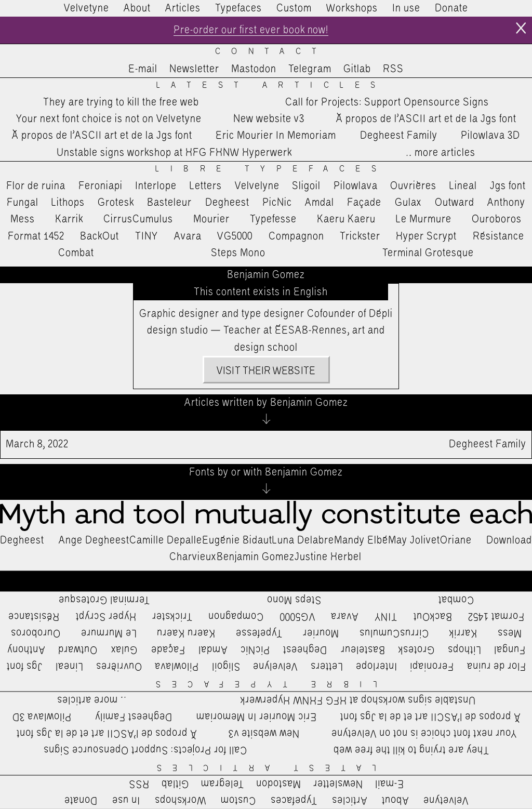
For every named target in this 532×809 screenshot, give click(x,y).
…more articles (440, 153)
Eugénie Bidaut (237, 540)
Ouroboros (497, 219)
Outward (455, 203)
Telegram (310, 69)
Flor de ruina (36, 186)
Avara (188, 236)
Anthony (506, 203)
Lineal (463, 186)
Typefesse (273, 219)
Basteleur (169, 203)
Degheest (227, 203)
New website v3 (269, 119)
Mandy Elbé (361, 540)
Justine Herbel (328, 557)
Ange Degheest (94, 540)
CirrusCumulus (138, 219)
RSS (393, 69)
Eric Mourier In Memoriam (276, 136)
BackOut (99, 236)
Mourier (211, 219)
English (311, 292)
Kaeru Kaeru (346, 219)
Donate (451, 8)
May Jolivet (414, 540)
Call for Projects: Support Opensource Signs (387, 102)
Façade (364, 203)
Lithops (68, 203)
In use (406, 8)
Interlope (156, 186)
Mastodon (254, 69)
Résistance (498, 236)
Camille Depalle (166, 540)
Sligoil (306, 186)
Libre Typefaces (271, 169)
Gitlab (357, 69)
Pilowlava (356, 186)
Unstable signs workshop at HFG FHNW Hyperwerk (174, 153)
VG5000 (235, 236)
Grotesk (116, 203)
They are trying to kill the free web (121, 102)
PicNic (277, 203)
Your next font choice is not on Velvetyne (109, 119)
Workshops (352, 8)
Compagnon (296, 236)
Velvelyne (257, 186)
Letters (206, 186)
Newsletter (194, 69)
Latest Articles (271, 85)
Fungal (23, 203)
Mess (23, 219)
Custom (294, 8)
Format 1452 (36, 236)
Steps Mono (238, 253)
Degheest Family (399, 136)
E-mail (143, 69)
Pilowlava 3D (490, 136)
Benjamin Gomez (256, 557)
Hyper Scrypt (426, 236)
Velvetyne (87, 8)
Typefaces (238, 8)
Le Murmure (424, 219)
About (137, 8)
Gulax (408, 203)
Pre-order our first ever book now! (251, 30)
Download (509, 540)
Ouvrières (413, 186)
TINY (147, 236)
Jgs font (508, 186)
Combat (76, 253)
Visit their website (266, 371)
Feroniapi (101, 186)
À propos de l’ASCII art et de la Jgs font (426, 119)
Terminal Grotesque (428, 253)
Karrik (69, 219)
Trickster (360, 236)
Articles (183, 8)
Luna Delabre (303, 540)
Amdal (320, 203)
